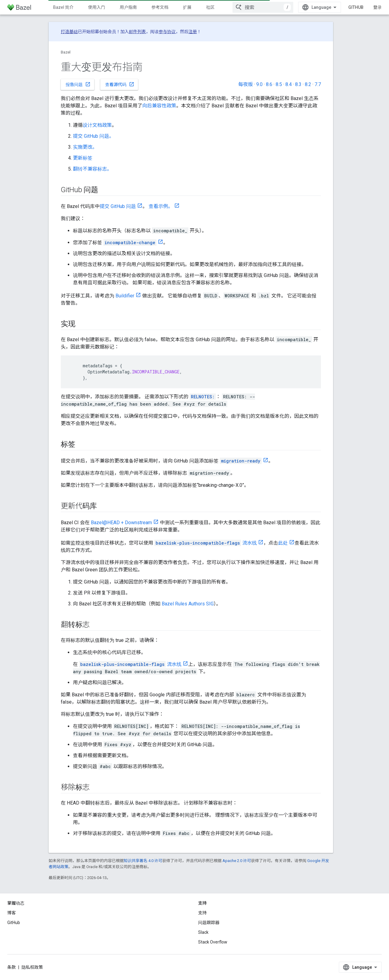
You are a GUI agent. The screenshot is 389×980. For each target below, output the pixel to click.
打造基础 (69, 32)
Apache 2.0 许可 (237, 861)
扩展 (187, 7)
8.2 (308, 84)
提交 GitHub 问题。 (93, 136)
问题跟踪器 (209, 923)
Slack (203, 932)
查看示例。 (161, 206)
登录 (377, 7)
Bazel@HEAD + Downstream (121, 523)
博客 (12, 913)
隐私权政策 (32, 967)
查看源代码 (120, 84)
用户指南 (128, 7)
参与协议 (167, 32)
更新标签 (83, 158)
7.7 (318, 84)
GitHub (356, 7)
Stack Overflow (213, 942)
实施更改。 (85, 147)
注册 (193, 32)
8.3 (298, 84)
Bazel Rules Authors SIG (188, 604)
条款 (12, 967)
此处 (283, 543)
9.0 (259, 84)
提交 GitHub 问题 (118, 206)
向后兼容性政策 (159, 106)
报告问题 (78, 84)
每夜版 (246, 84)
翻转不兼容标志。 (92, 169)
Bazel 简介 (63, 7)
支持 (202, 913)
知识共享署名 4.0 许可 (143, 861)
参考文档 (160, 7)
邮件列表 (137, 32)
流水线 (206, 543)
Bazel (66, 52)
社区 (210, 7)
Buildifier (125, 296)
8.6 (269, 84)
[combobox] (263, 7)
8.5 (279, 84)
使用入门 (97, 7)
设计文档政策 (97, 125)
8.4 (289, 84)
